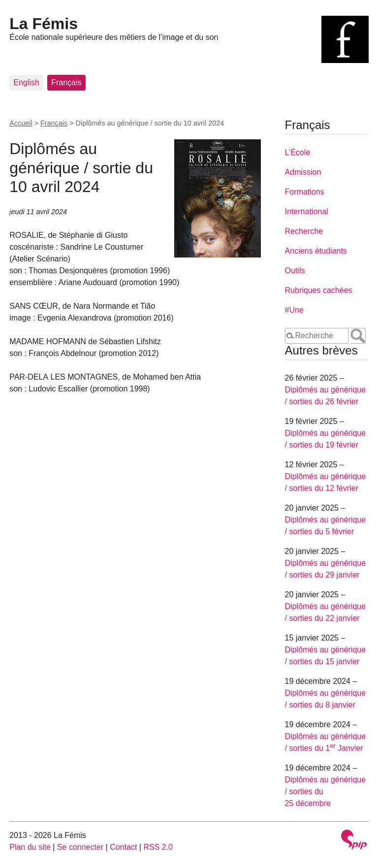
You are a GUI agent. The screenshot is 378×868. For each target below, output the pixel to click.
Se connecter (80, 847)
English (26, 82)
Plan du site (30, 847)
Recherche (304, 231)
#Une (294, 310)
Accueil (21, 123)
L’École (298, 152)
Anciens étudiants (316, 251)
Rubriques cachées (319, 290)
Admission (303, 172)
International (307, 211)
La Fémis (44, 24)
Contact (123, 847)
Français (66, 82)
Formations (305, 192)
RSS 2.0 (158, 847)
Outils (295, 271)
